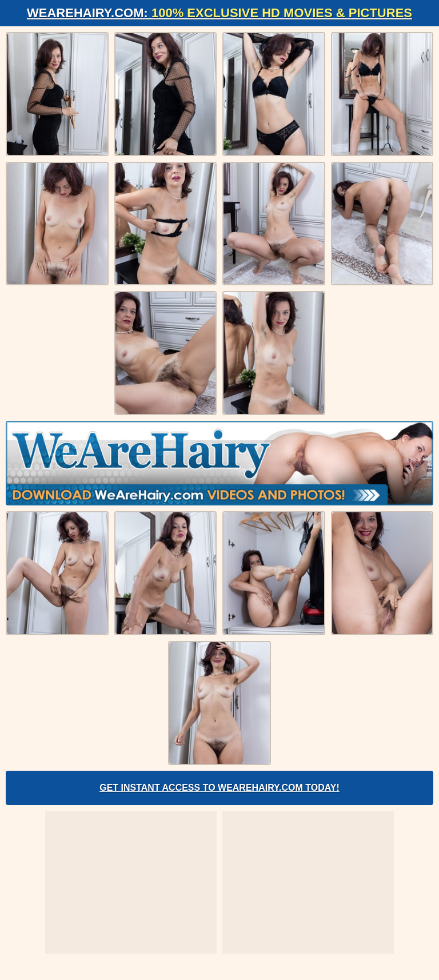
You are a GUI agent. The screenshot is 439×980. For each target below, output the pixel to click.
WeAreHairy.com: (219, 13)
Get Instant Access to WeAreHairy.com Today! (219, 788)
